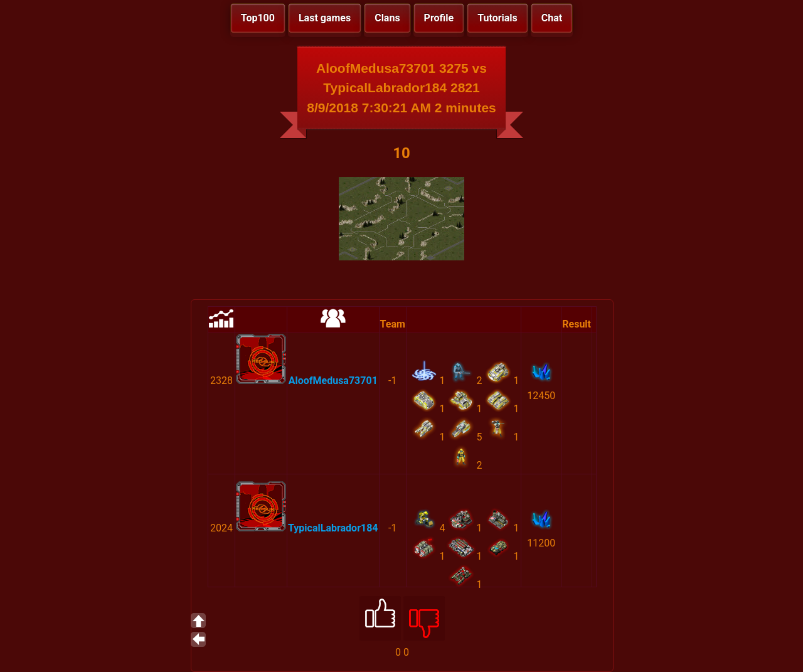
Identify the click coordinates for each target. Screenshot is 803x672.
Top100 (258, 18)
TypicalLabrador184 (333, 528)
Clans (387, 18)
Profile (439, 18)
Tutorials (497, 18)
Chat (552, 18)
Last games (325, 18)
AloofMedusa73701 (333, 381)
